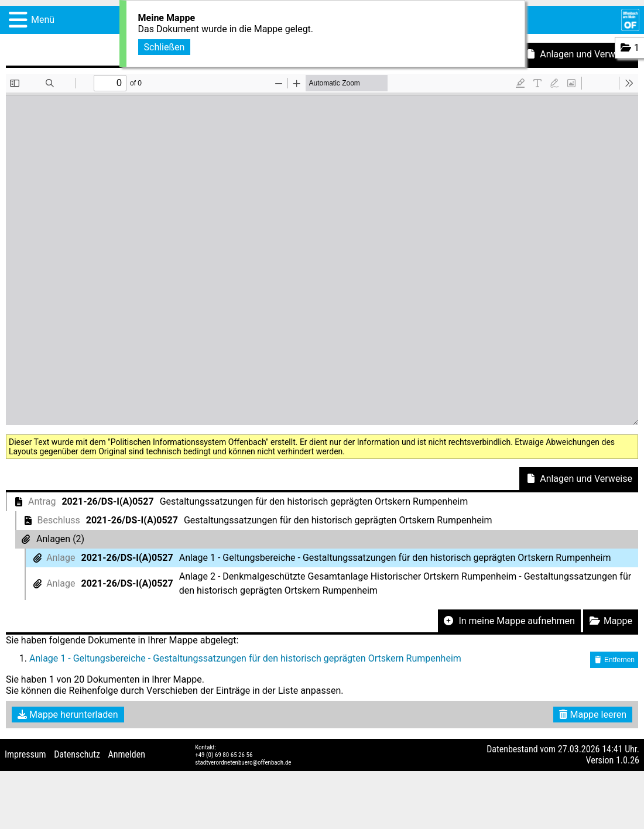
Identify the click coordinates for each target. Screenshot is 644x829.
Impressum (25, 754)
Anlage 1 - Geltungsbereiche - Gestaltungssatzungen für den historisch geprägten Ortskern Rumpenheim (245, 658)
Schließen (165, 47)
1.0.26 (628, 760)
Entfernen (614, 660)
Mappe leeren (593, 715)
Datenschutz (77, 754)
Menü (43, 20)
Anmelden (127, 754)
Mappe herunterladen (68, 715)
